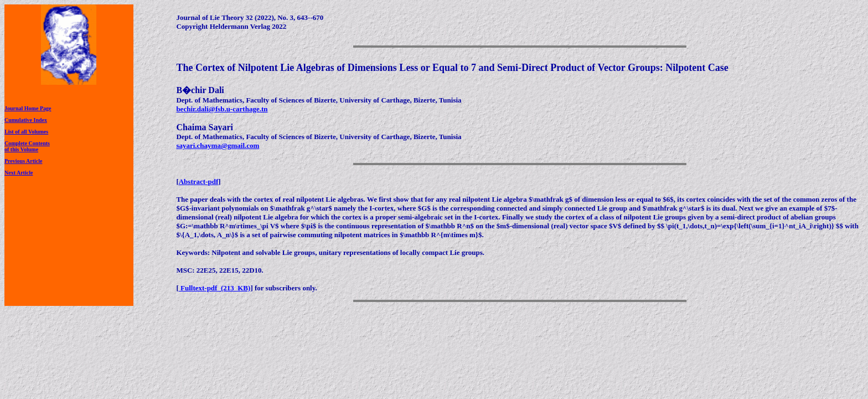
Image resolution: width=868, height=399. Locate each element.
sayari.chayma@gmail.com (218, 145)
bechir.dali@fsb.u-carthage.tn (222, 109)
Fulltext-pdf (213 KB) (215, 288)
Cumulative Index (26, 120)
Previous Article (23, 161)
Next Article (19, 173)
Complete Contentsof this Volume (27, 146)
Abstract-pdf (199, 181)
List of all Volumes (26, 132)
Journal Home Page (28, 108)
